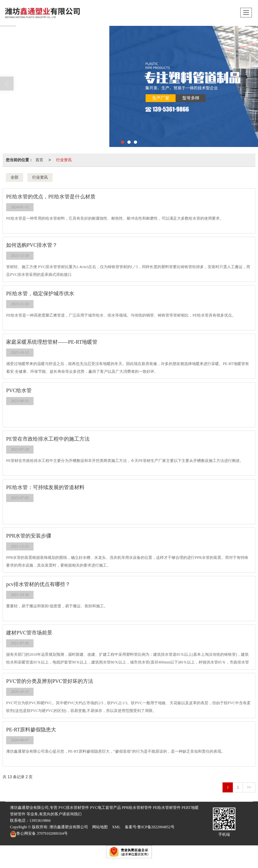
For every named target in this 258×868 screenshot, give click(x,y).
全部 (15, 177)
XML (116, 827)
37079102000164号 (39, 833)
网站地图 (100, 827)
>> (249, 787)
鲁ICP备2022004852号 (156, 827)
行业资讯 (64, 160)
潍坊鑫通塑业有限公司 (69, 827)
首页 (39, 160)
